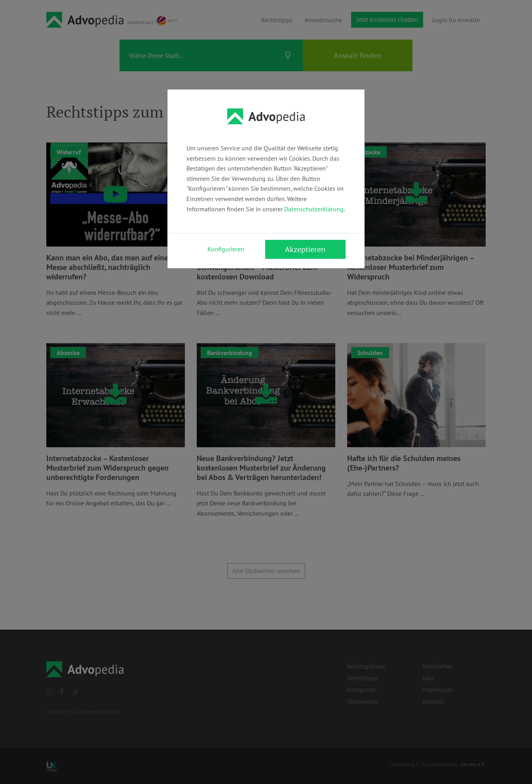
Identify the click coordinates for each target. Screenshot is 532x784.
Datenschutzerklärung (314, 209)
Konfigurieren (226, 249)
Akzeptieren (305, 249)
